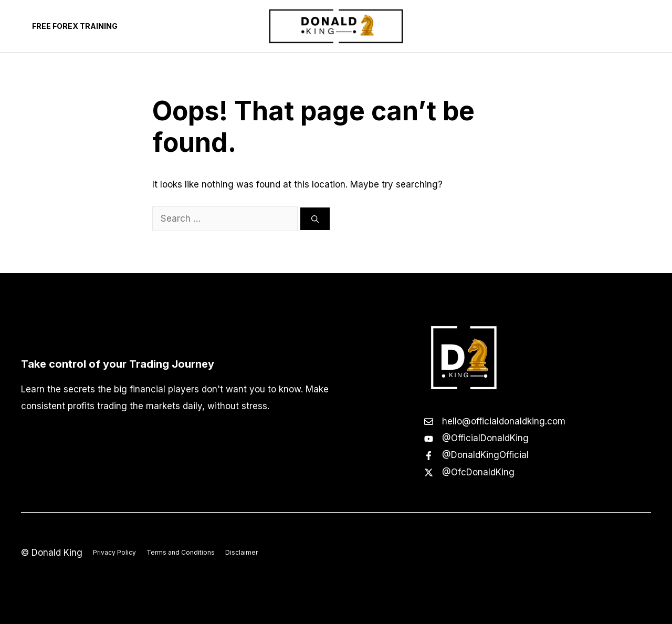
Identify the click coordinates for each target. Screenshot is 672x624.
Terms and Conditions (181, 552)
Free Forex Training (75, 26)
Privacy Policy (114, 552)
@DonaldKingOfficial (485, 455)
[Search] (315, 219)
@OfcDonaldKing (478, 472)
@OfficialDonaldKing (485, 438)
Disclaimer (241, 552)
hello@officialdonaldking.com (504, 421)
